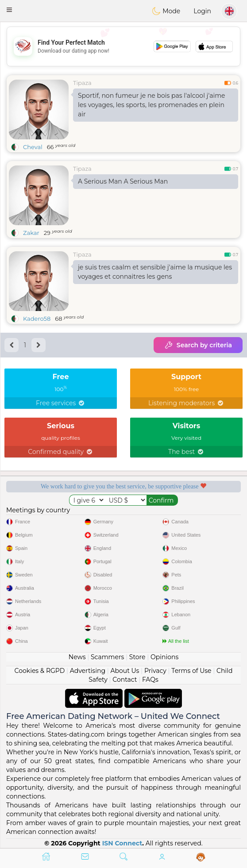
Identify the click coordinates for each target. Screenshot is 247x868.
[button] (9, 10)
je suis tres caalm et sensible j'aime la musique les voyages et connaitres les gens (155, 272)
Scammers (107, 657)
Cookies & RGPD (40, 671)
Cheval (33, 147)
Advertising (88, 671)
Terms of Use (191, 671)
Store (137, 657)
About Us (125, 671)
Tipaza (82, 83)
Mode (166, 11)
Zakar (31, 233)
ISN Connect (122, 843)
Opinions (164, 657)
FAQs (150, 680)
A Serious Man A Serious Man (123, 181)
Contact (125, 680)
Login (202, 11)
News (77, 657)
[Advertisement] (123, 46)
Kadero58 (37, 319)
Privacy (155, 671)
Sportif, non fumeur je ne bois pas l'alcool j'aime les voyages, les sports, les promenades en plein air (152, 105)
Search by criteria (198, 345)
